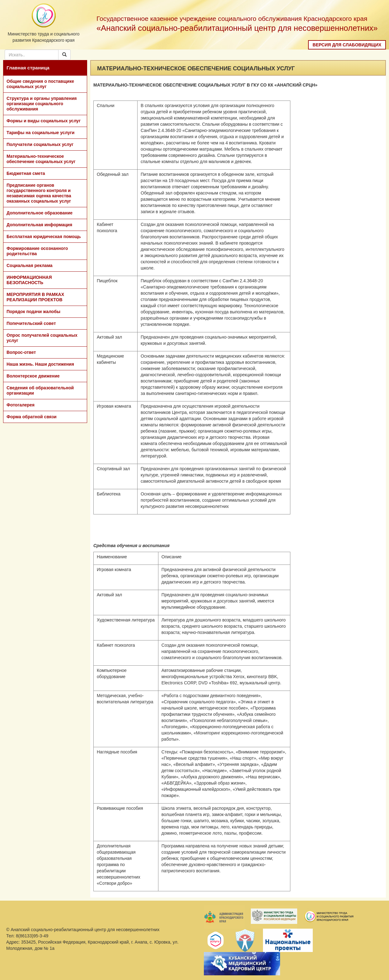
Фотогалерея (21, 405)
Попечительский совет (31, 323)
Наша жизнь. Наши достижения (40, 364)
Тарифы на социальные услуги (40, 133)
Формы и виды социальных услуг (44, 121)
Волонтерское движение (33, 376)
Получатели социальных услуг (40, 144)
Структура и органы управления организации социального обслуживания (42, 104)
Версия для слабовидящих (347, 45)
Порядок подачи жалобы (33, 312)
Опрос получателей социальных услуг (42, 338)
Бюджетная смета (26, 173)
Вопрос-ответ (21, 352)
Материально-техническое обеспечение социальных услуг (41, 159)
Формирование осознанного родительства (37, 251)
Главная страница (28, 68)
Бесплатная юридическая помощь (44, 237)
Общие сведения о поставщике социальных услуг (40, 84)
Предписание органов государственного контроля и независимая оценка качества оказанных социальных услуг (39, 193)
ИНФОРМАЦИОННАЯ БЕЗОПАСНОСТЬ (29, 280)
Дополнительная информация (39, 225)
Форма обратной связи (32, 417)
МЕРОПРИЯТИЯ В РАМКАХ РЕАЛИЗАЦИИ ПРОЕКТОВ (35, 297)
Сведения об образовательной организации (40, 390)
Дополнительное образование (40, 213)
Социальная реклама (30, 265)
